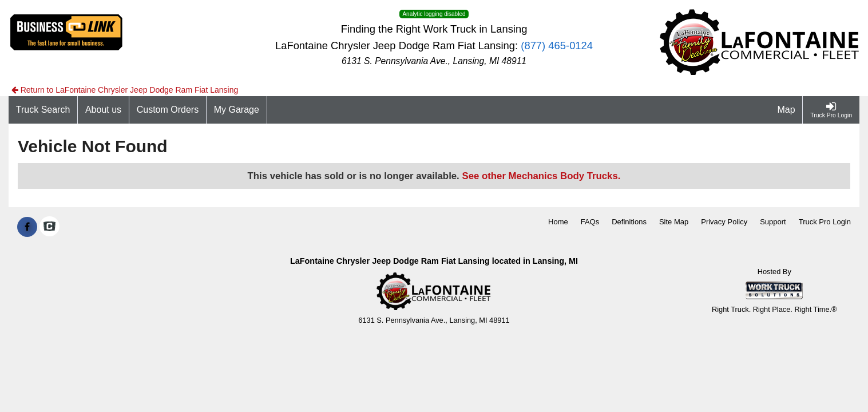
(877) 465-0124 (557, 45)
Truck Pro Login (825, 222)
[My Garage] (237, 110)
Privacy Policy (724, 222)
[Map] (787, 110)
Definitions (629, 222)
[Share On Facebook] (27, 227)
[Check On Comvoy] (49, 227)
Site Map (674, 222)
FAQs (590, 222)
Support (773, 222)
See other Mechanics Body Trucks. (541, 176)
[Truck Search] (43, 110)
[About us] (104, 110)
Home (558, 222)
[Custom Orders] (168, 110)
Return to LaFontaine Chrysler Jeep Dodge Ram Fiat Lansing (125, 90)
